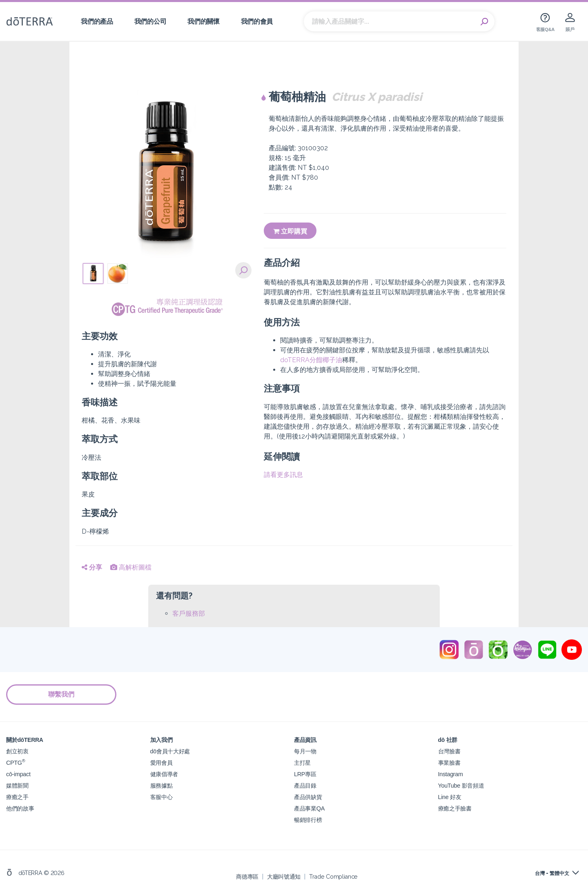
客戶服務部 (189, 613)
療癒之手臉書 (455, 808)
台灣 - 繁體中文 (552, 873)
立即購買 (290, 231)
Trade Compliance (333, 876)
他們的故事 (20, 808)
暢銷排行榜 (308, 820)
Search (484, 22)
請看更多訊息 (283, 475)
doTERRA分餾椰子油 (311, 360)
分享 (92, 567)
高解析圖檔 (131, 567)
